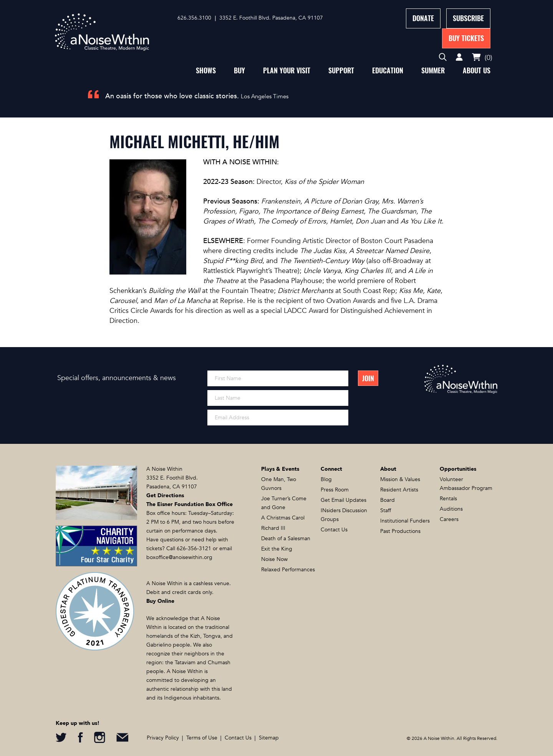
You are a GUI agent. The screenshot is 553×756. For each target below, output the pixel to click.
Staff (386, 510)
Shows (206, 70)
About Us (477, 70)
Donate (423, 18)
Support (341, 70)
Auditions (451, 509)
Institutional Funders (405, 521)
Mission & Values (400, 479)
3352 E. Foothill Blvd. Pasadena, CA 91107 (271, 18)
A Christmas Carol (283, 518)
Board (387, 500)
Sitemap (269, 738)
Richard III (273, 528)
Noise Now (274, 559)
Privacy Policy (163, 738)
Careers (449, 519)
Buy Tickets (466, 38)
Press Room (335, 490)
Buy (239, 70)
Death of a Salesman (286, 538)
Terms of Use (202, 738)
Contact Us (334, 530)
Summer (433, 70)
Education (388, 70)
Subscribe (468, 18)
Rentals (448, 499)
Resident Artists (399, 490)
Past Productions (400, 531)
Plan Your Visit (287, 70)
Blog (326, 479)
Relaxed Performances (288, 570)
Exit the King (277, 549)
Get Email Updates (344, 500)
